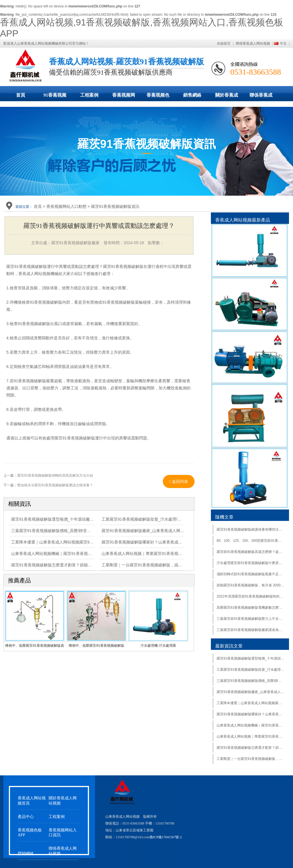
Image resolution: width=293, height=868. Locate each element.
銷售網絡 (192, 95)
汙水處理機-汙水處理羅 (158, 646)
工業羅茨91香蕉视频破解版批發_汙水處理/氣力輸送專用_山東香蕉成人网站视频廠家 (177, 519)
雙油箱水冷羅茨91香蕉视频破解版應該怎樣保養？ (55, 485)
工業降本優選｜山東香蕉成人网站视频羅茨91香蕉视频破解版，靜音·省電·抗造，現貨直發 (91, 542)
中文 (283, 43)
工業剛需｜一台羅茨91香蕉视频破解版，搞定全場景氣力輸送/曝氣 (160, 565)
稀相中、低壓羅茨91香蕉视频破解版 (96, 646)
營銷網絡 (26, 854)
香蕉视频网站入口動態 (124, 97)
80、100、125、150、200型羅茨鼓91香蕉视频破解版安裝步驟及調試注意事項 (251, 541)
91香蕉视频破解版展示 (55, 97)
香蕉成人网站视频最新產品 (243, 220)
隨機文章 (224, 517)
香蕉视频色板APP (158, 97)
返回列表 (179, 481)
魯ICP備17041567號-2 (166, 837)
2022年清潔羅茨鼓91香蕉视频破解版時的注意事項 (251, 596)
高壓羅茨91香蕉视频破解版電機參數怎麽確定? (251, 608)
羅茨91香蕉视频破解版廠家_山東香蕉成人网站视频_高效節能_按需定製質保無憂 (173, 531)
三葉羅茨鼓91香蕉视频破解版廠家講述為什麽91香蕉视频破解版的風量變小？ (251, 630)
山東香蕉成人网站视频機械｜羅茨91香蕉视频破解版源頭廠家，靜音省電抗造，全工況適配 (92, 554)
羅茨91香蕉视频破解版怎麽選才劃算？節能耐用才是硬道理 (64, 565)
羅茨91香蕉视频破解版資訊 (115, 206)
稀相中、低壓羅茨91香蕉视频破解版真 (34, 646)
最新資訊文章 (229, 646)
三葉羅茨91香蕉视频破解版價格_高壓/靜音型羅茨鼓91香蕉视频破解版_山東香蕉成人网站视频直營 (251, 681)
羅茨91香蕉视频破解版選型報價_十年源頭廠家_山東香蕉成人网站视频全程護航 (82, 519)
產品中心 (26, 817)
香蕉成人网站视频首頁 (32, 801)
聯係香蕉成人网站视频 (253, 43)
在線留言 (224, 43)
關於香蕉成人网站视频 (227, 97)
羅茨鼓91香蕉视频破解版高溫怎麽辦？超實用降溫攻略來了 (251, 552)
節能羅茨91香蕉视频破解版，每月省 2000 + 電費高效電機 (251, 585)
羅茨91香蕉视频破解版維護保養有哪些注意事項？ (251, 529)
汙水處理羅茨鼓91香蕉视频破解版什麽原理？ (251, 563)
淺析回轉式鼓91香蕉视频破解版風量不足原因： (251, 574)
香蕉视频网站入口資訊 (63, 833)
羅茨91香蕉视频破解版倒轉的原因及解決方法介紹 (55, 475)
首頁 (21, 95)
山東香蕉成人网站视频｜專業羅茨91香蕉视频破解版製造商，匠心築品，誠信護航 (174, 554)
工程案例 (89, 95)
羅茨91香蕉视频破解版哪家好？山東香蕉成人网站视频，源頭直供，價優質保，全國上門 (180, 542)
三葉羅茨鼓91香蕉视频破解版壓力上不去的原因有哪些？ (251, 619)
